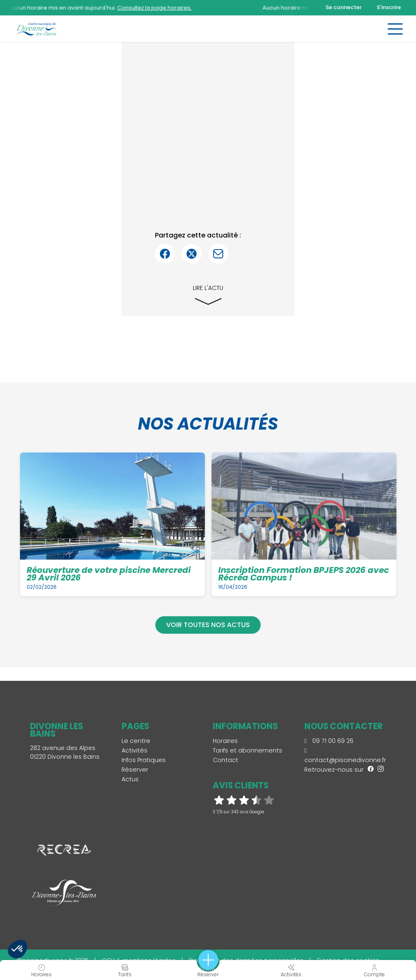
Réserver (135, 770)
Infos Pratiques (144, 760)
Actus (130, 779)
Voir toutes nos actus (208, 625)
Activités (135, 750)
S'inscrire (389, 7)
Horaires (225, 741)
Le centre (136, 741)
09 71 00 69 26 (329, 741)
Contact (225, 760)
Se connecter (344, 7)
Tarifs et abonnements (248, 750)
